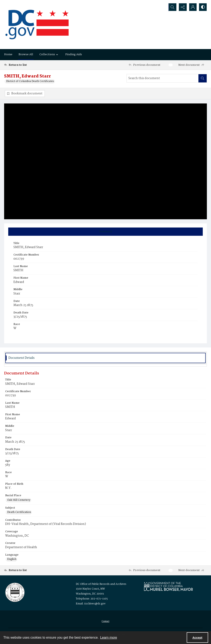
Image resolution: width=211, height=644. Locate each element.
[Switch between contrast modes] (203, 7)
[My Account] (192, 7)
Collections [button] (49, 54)
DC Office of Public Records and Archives (101, 584)
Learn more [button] (109, 638)
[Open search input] (172, 7)
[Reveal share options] (182, 7)
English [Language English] (12, 560)
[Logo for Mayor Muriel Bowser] (168, 587)
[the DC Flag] (37, 25)
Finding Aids (74, 54)
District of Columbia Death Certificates (30, 81)
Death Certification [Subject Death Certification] (19, 513)
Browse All (26, 54)
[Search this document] (163, 78)
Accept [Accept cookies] (197, 638)
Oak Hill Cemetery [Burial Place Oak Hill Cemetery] (19, 500)
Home (8, 54)
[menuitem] (105, 621)
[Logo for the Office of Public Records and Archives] (15, 592)
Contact (105, 621)
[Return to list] (32, 65)
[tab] (105, 232)
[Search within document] (203, 78)
